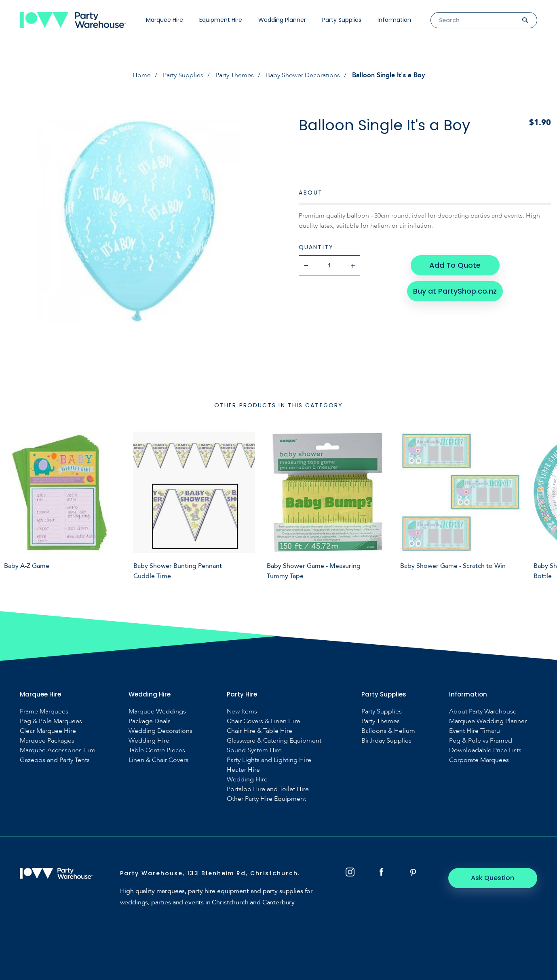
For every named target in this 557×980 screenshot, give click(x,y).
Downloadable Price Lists (485, 750)
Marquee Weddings (157, 712)
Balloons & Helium (388, 731)
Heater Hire (243, 770)
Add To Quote (455, 265)
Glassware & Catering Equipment (274, 741)
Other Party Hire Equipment (266, 799)
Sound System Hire (254, 750)
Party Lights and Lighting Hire (269, 760)
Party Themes (235, 75)
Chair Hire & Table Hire (260, 731)
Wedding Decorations (160, 731)
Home (142, 75)
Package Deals (150, 721)
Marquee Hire (165, 20)
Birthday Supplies (386, 741)
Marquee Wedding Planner (488, 721)
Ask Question (493, 878)
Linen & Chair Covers (158, 760)
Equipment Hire (221, 20)
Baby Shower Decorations (303, 75)
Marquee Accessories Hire (58, 750)
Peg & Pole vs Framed (481, 741)
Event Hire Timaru (475, 731)
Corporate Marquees (479, 760)
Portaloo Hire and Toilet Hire (268, 789)
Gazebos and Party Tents (55, 760)
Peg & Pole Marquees (51, 721)
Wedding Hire (149, 741)
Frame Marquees (44, 712)
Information (394, 20)
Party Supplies (342, 20)
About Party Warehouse (483, 712)
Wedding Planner (282, 20)
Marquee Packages (47, 741)
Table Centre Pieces (157, 750)
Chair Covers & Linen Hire (264, 721)
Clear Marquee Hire (48, 731)
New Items (242, 712)
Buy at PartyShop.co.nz (455, 291)
